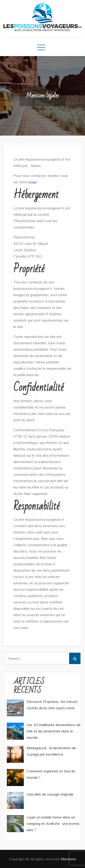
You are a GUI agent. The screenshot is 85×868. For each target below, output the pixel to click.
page (33, 182)
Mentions (68, 859)
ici (37, 375)
